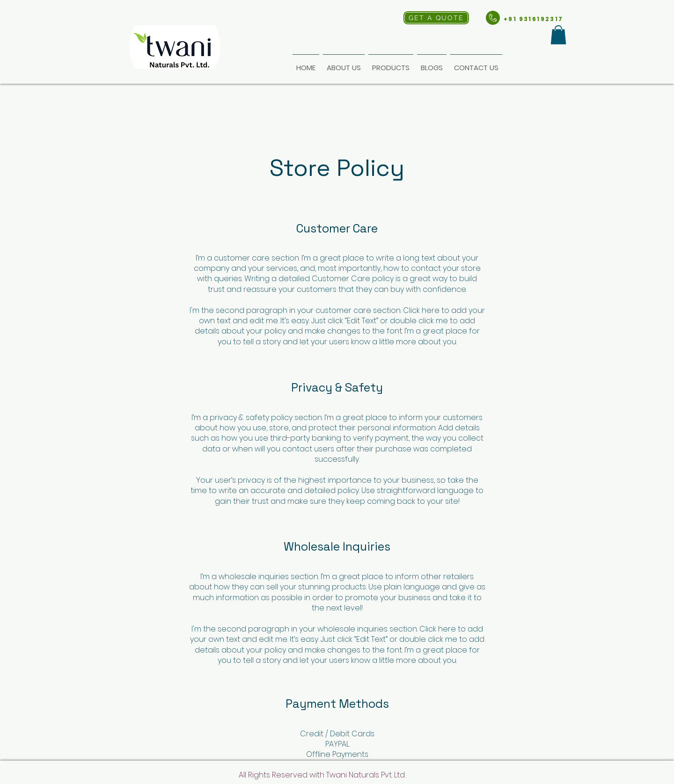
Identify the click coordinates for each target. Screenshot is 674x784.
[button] (558, 35)
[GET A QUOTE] (436, 18)
